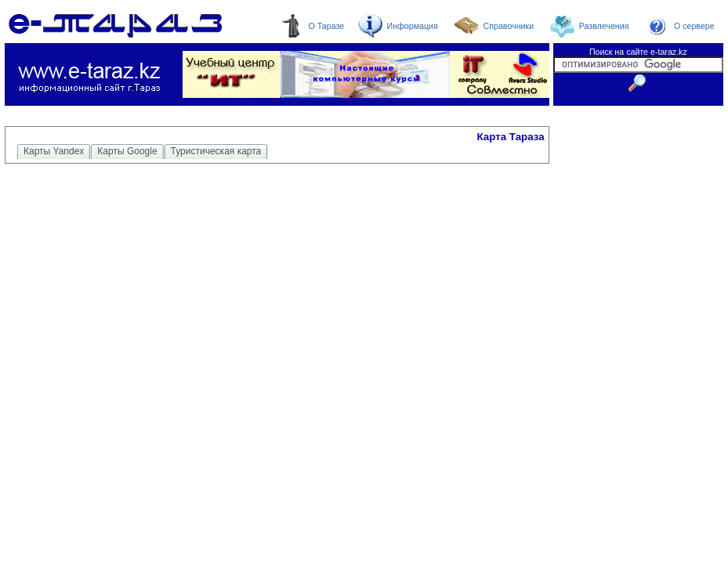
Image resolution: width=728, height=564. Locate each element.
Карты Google (127, 151)
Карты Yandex (54, 151)
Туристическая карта (216, 151)
